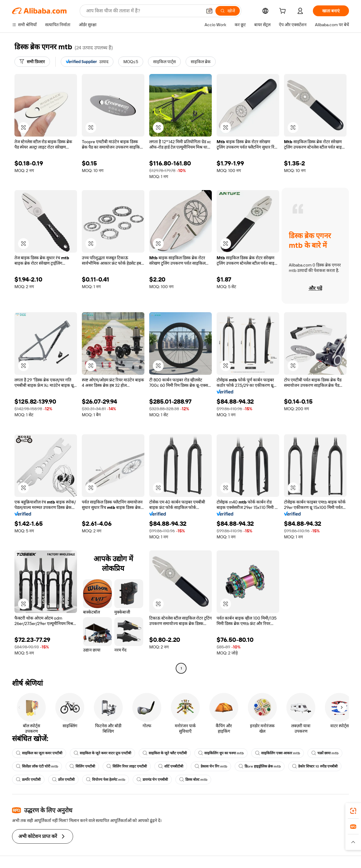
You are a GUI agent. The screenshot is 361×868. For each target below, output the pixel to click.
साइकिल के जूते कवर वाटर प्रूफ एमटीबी (102, 753)
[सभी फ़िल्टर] (32, 62)
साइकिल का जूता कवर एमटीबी (39, 753)
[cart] (284, 12)
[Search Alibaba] (143, 11)
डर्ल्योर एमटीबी (28, 780)
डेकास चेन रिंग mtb (211, 766)
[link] (353, 811)
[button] (209, 11)
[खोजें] (228, 11)
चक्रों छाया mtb (325, 753)
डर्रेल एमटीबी (63, 780)
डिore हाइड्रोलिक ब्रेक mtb (260, 766)
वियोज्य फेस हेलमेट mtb (106, 780)
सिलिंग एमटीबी (82, 766)
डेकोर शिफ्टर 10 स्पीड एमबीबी (315, 766)
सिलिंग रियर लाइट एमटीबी (127, 766)
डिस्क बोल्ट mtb (193, 780)
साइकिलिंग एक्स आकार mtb (278, 753)
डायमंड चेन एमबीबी (152, 780)
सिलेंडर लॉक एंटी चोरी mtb (37, 766)
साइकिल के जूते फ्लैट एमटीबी (165, 753)
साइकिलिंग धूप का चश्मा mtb (221, 753)
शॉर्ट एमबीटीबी (171, 766)
